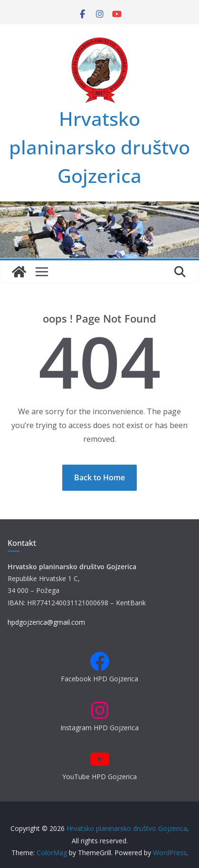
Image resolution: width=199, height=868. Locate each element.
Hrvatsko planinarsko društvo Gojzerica (99, 147)
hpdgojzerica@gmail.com (46, 622)
